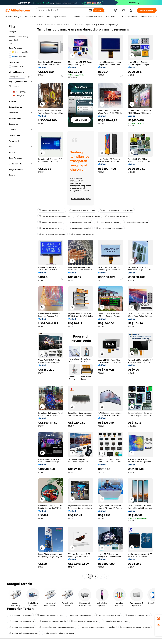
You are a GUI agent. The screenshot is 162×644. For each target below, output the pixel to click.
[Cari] (99, 10)
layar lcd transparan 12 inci (79, 222)
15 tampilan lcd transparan (83, 234)
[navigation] (21, 301)
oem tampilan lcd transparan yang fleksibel (57, 627)
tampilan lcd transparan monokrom (135, 627)
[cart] (124, 11)
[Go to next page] (106, 576)
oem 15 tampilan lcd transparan (109, 228)
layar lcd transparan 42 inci (79, 615)
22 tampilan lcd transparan (108, 222)
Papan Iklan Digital (83, 24)
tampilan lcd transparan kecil (137, 615)
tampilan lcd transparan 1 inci (52, 210)
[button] (90, 10)
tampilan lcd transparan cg (51, 222)
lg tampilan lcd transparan (89, 216)
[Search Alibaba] (63, 10)
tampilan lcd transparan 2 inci (50, 615)
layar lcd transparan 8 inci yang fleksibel (116, 210)
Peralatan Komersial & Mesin (59, 24)
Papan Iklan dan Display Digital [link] (107, 24)
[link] (158, 618)
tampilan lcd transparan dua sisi (52, 621)
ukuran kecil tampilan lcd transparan (59, 633)
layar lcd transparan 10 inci (51, 228)
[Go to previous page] (85, 576)
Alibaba (40, 24)
